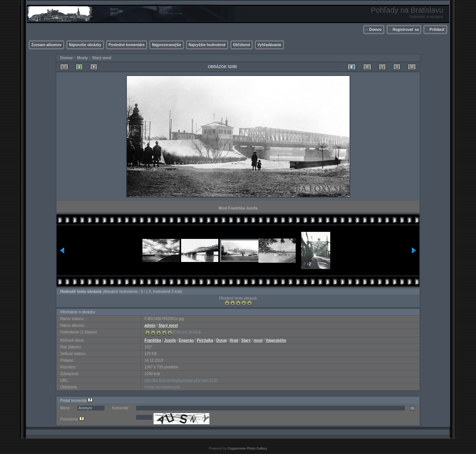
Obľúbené (242, 45)
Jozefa (170, 340)
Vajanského (276, 340)
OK (412, 408)
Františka (153, 340)
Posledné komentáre (127, 45)
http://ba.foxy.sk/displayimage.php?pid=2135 (181, 381)
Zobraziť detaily (186, 332)
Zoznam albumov (46, 45)
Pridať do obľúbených (163, 387)
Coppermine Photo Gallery (247, 448)
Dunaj (221, 340)
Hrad (234, 340)
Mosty (82, 58)
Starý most (102, 58)
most (258, 340)
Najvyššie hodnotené (207, 45)
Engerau (186, 340)
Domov (376, 30)
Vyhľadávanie (269, 45)
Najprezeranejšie (167, 45)
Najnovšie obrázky (85, 45)
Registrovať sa (406, 30)
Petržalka (205, 340)
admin (150, 325)
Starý (246, 340)
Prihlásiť (437, 30)
